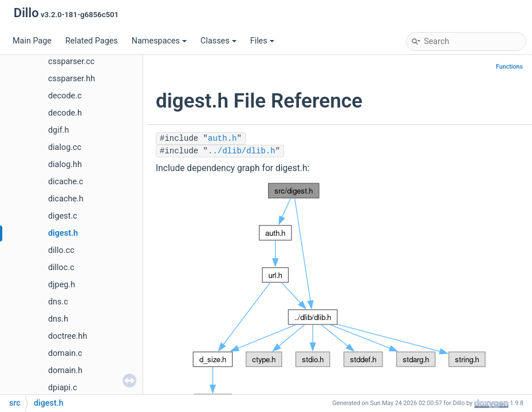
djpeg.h (62, 285)
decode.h (65, 113)
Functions (509, 67)
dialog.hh (65, 165)
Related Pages (92, 41)
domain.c (65, 353)
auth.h (222, 138)
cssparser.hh (72, 79)
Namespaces (159, 41)
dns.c (58, 302)
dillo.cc (61, 250)
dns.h (58, 319)
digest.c (63, 216)
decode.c (65, 96)
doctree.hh (68, 336)
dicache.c (66, 182)
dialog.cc (65, 147)
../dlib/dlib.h (242, 151)
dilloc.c (61, 268)
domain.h (65, 371)
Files (262, 41)
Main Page (32, 41)
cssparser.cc (71, 62)
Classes (218, 41)
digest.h (63, 233)
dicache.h (66, 199)
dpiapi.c (62, 388)
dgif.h (58, 130)
